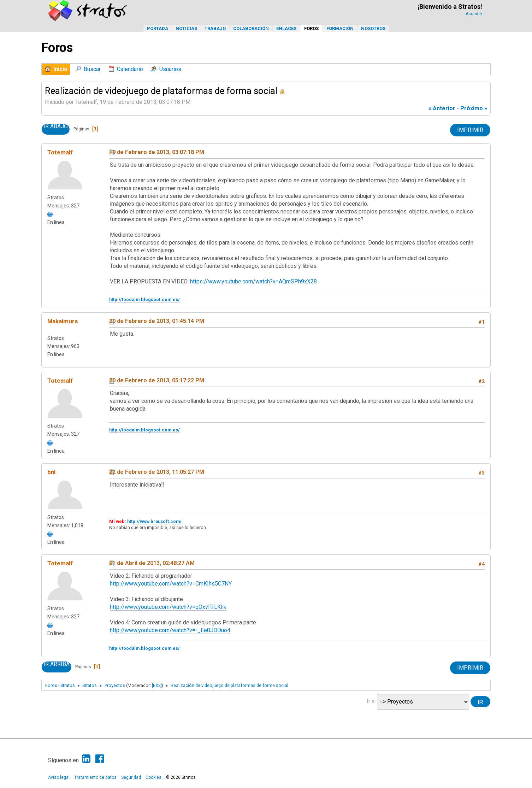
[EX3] (157, 685)
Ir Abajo (56, 127)
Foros (311, 28)
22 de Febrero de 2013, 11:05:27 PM (157, 472)
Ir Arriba (57, 664)
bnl (51, 472)
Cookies (153, 777)
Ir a (371, 701)
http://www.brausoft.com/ (154, 521)
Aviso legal (59, 777)
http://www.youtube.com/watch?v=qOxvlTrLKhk (168, 607)
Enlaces (286, 28)
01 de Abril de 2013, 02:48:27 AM (152, 563)
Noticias (186, 28)
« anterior (442, 108)
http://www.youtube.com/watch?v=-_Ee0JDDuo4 (170, 630)
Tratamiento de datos (95, 777)
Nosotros (373, 28)
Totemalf (60, 152)
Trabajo (215, 28)
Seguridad (131, 777)
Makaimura (63, 321)
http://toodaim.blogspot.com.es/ (144, 299)
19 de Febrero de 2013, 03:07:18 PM (157, 152)
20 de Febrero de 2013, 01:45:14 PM (157, 321)
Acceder (474, 14)
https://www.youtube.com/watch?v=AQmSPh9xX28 (253, 281)
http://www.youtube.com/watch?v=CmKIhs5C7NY (171, 584)
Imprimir (470, 130)
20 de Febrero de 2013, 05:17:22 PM (157, 380)
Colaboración (251, 28)
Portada (158, 28)
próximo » (474, 108)
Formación (340, 28)
